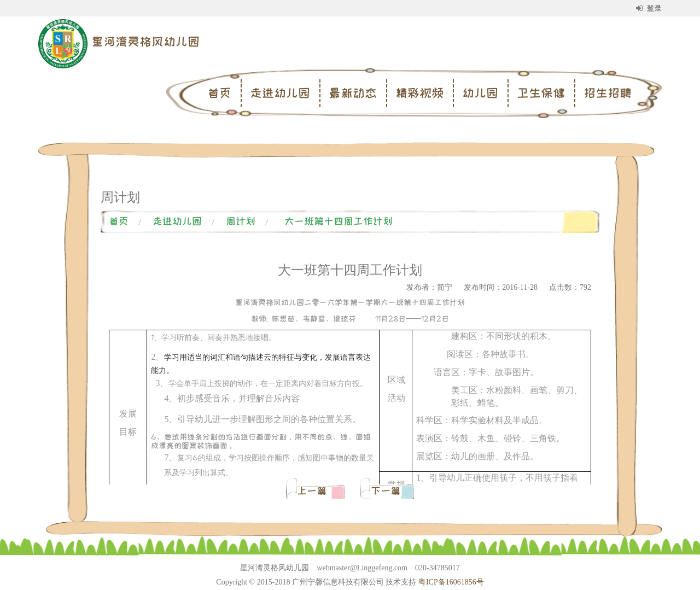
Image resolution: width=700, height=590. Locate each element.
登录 (649, 8)
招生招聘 (608, 93)
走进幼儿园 (280, 93)
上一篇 (314, 491)
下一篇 (386, 491)
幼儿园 (480, 93)
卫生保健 (541, 93)
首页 (219, 93)
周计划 (241, 221)
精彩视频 (419, 93)
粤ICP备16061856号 (451, 582)
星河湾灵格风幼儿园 (145, 42)
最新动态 (353, 93)
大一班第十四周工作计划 (339, 221)
